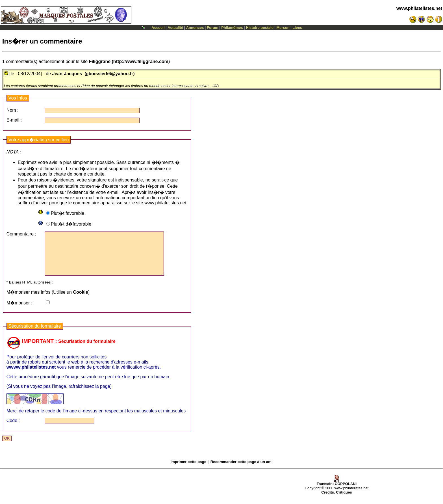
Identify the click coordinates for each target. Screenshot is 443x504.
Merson (283, 28)
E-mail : (14, 120)
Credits (328, 501)
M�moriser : (19, 311)
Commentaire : (21, 234)
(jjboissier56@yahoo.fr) (109, 74)
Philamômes (232, 28)
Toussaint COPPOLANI (337, 491)
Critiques (344, 501)
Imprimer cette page (188, 470)
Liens (297, 28)
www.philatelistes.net (419, 8)
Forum (212, 28)
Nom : (13, 110)
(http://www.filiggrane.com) (130, 61)
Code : (13, 429)
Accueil (158, 28)
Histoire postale (260, 28)
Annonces (195, 28)
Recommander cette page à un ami (242, 470)
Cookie (80, 301)
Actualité (175, 28)
